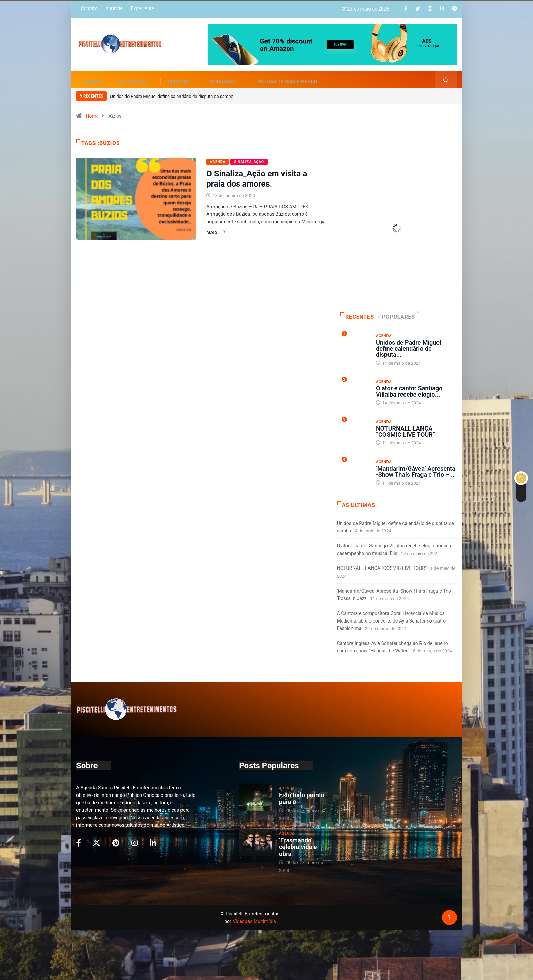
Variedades (135, 76)
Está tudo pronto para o (302, 793)
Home (92, 111)
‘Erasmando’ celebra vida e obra (298, 842)
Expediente (142, 7)
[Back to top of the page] (449, 912)
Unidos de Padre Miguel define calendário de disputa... (409, 343)
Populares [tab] (397, 312)
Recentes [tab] (357, 312)
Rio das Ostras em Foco (288, 76)
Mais (216, 227)
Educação (227, 76)
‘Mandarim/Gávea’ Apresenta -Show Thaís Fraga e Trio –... (416, 466)
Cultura (182, 76)
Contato (89, 7)
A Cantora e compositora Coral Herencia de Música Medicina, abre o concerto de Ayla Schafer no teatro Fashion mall (391, 616)
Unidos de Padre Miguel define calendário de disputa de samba (171, 91)
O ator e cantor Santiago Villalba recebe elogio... (409, 386)
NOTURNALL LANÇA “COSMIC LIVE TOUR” (406, 426)
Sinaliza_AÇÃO (249, 157)
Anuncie (114, 7)
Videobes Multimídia (254, 916)
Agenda (93, 76)
